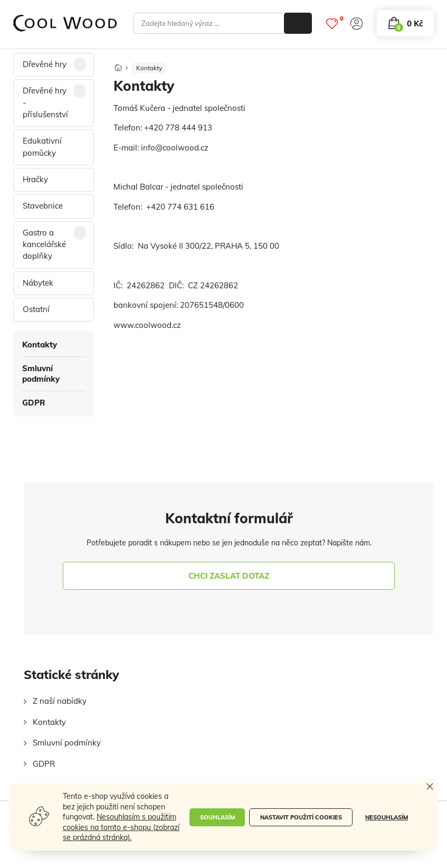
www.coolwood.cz (147, 325)
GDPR (34, 403)
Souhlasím (217, 817)
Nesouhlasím (387, 817)
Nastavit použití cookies (301, 817)
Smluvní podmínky (41, 374)
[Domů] (118, 65)
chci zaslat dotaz (229, 576)
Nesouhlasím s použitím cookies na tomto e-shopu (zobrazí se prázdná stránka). (121, 827)
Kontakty (40, 345)
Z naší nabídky (60, 701)
